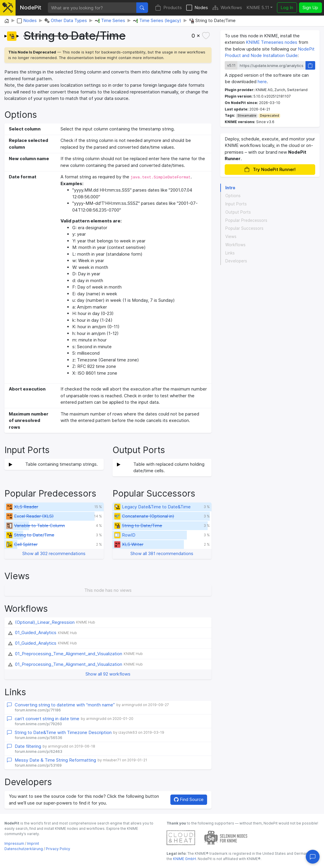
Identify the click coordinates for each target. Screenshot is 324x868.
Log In (287, 7)
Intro (230, 188)
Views (231, 237)
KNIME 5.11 (258, 7)
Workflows (227, 8)
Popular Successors (244, 228)
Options (233, 196)
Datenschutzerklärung (24, 849)
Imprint (33, 843)
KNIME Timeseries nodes (272, 42)
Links (230, 253)
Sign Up (310, 7)
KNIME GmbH (184, 859)
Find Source (189, 799)
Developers (236, 261)
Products (168, 8)
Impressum (14, 843)
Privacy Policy (58, 849)
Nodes (197, 8)
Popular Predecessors (246, 220)
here (262, 82)
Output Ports (238, 212)
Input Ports (236, 204)
